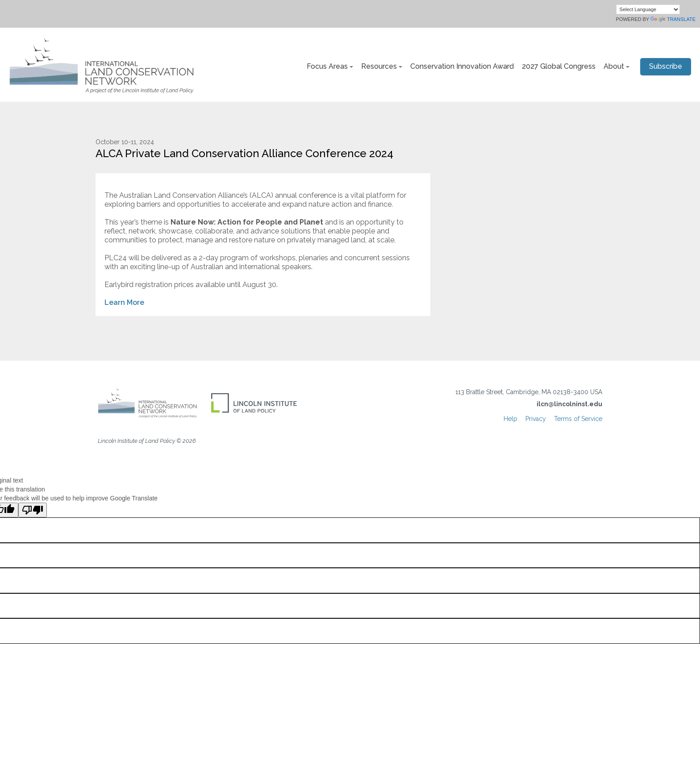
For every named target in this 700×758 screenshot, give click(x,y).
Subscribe (666, 66)
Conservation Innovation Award (462, 66)
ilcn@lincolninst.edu (569, 404)
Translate (673, 19)
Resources (379, 66)
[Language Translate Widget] (648, 9)
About (614, 66)
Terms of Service (578, 419)
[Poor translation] (33, 510)
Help (510, 419)
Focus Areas (327, 66)
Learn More (124, 302)
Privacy (536, 419)
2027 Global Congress (559, 66)
